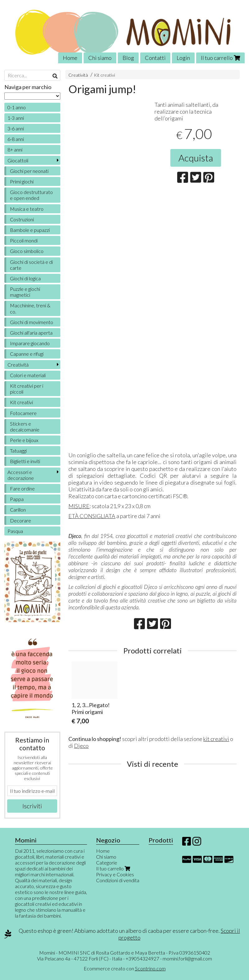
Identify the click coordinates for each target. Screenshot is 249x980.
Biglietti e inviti (25, 461)
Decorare (21, 520)
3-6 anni (16, 128)
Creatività (78, 75)
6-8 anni (16, 139)
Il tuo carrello (220, 58)
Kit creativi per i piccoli (27, 389)
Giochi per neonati (29, 171)
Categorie (107, 863)
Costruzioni (22, 219)
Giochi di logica (25, 278)
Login (183, 58)
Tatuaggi (18, 451)
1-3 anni (16, 118)
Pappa (17, 499)
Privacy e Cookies (115, 874)
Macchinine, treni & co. (30, 308)
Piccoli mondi (24, 240)
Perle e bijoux (24, 440)
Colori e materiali (28, 375)
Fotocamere (23, 413)
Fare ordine (22, 488)
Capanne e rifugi (27, 354)
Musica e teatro (27, 209)
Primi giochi (22, 181)
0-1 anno (17, 107)
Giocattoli (18, 160)
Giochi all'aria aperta (31, 333)
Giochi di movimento (32, 322)
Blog (128, 58)
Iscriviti (32, 806)
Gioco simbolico (27, 251)
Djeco (81, 746)
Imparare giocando (30, 343)
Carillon (18, 510)
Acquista (196, 158)
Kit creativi (104, 75)
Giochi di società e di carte (31, 265)
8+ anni (15, 149)
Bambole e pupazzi (30, 230)
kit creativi (216, 739)
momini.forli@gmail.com (187, 958)
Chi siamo (100, 58)
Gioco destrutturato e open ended (31, 195)
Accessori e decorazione (21, 475)
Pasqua (15, 531)
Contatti (155, 58)
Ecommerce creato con (125, 968)
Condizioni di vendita (118, 880)
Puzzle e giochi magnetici (25, 292)
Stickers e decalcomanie (25, 427)
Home (70, 58)
